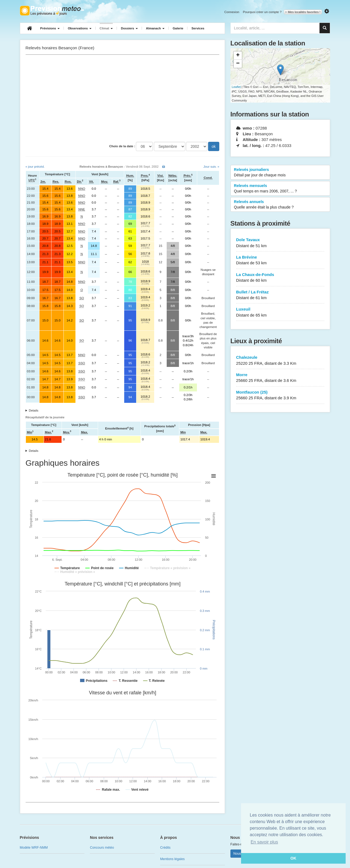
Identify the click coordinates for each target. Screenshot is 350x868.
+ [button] (238, 56)
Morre (280, 378)
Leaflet (236, 87)
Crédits (165, 848)
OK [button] (293, 858)
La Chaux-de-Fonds (280, 278)
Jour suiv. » (211, 167)
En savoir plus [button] (264, 842)
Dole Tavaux (280, 243)
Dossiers (129, 28)
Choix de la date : (122, 146)
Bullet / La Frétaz (280, 295)
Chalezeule (280, 361)
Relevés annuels (280, 205)
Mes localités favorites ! (303, 12)
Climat (106, 28)
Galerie (178, 28)
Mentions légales (172, 859)
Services (198, 28)
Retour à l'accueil (52, 11)
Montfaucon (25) (280, 395)
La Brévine (280, 260)
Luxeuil (280, 312)
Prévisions (50, 28)
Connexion (232, 12)
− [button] (238, 64)
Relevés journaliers (280, 173)
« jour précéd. (35, 167)
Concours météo (102, 848)
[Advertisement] (122, 98)
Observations (80, 28)
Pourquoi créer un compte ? (262, 12)
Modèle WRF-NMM (34, 848)
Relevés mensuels (280, 189)
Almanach (155, 28)
